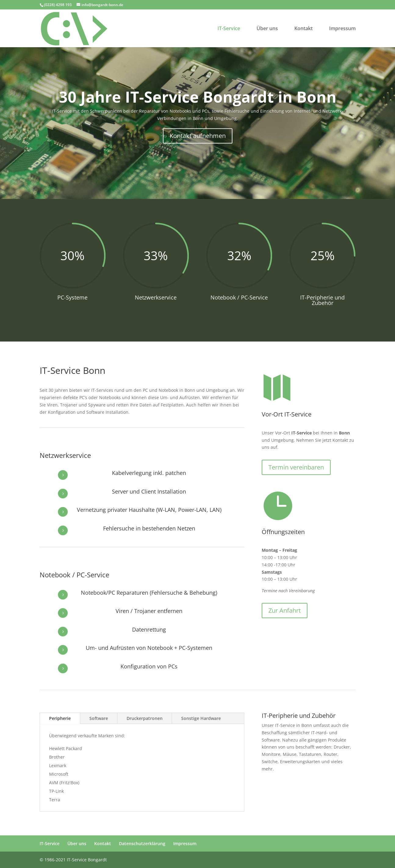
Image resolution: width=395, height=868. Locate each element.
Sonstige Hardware (201, 718)
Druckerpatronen (145, 718)
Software (99, 718)
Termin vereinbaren (296, 467)
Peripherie (60, 718)
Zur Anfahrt (285, 610)
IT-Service (229, 29)
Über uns (267, 29)
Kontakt (303, 29)
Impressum (342, 29)
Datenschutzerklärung (142, 843)
